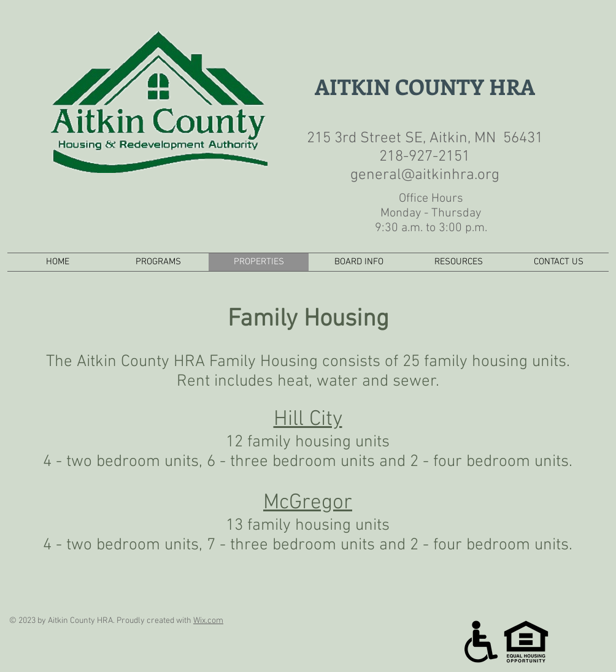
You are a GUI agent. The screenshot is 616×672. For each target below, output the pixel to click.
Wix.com (208, 621)
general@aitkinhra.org (425, 175)
